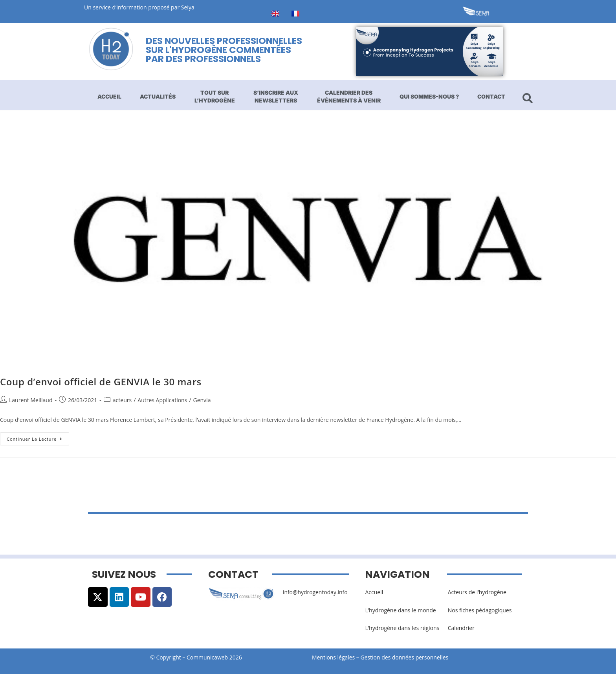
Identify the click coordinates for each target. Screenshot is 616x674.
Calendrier (461, 628)
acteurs (122, 400)
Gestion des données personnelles (407, 657)
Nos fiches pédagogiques (480, 610)
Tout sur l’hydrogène (215, 96)
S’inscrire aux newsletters (276, 96)
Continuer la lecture (38, 437)
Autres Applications (162, 400)
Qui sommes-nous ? (429, 96)
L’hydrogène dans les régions (402, 628)
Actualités (158, 96)
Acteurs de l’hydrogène (477, 592)
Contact (491, 96)
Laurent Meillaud (31, 400)
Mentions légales (334, 657)
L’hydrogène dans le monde (400, 610)
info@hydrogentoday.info (315, 592)
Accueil (109, 96)
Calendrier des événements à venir (349, 96)
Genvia (202, 400)
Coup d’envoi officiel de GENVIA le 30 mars (101, 382)
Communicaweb (207, 657)
